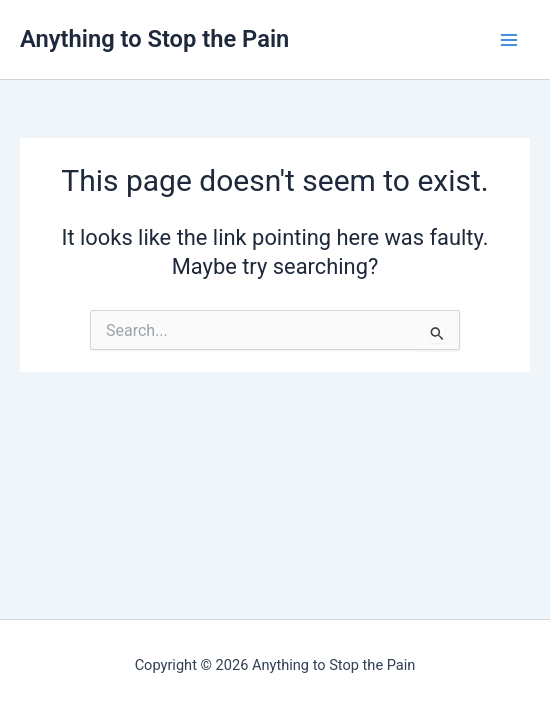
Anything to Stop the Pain (154, 39)
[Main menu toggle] (509, 40)
